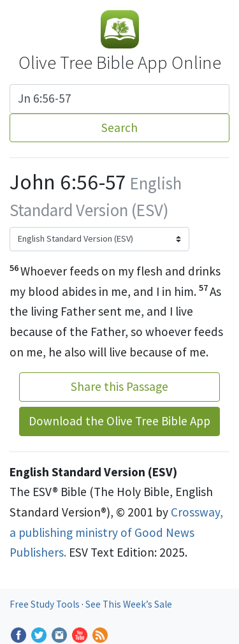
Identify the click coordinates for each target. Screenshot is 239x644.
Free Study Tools (46, 604)
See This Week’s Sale (129, 604)
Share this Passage (119, 386)
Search (119, 128)
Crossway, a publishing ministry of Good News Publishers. (116, 532)
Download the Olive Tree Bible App (119, 421)
